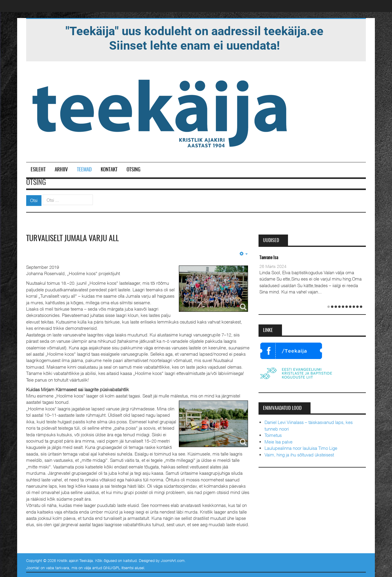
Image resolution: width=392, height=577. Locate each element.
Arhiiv (61, 170)
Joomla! (33, 568)
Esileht (38, 170)
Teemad (84, 170)
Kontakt (109, 170)
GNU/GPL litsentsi (118, 568)
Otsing (133, 170)
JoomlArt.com (173, 560)
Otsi (34, 200)
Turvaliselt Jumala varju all (72, 239)
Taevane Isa (269, 258)
